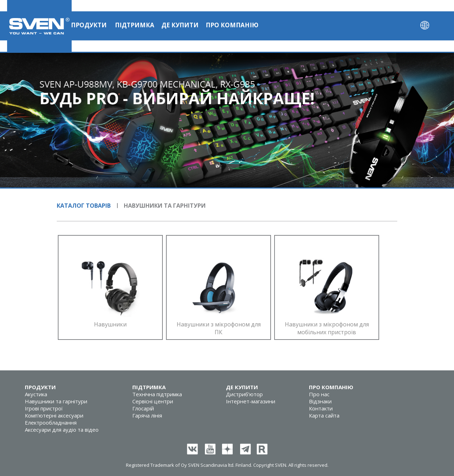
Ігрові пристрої (44, 408)
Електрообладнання (51, 422)
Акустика (36, 394)
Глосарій (143, 408)
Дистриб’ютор (244, 394)
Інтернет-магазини (251, 401)
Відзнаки (320, 401)
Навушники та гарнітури (56, 401)
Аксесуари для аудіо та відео (62, 430)
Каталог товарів (84, 206)
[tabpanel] (227, 120)
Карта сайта (324, 415)
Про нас (319, 394)
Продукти (89, 25)
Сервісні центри (153, 401)
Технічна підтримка (157, 394)
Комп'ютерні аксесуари (54, 415)
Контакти (321, 408)
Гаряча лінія (147, 415)
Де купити (180, 25)
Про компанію (232, 25)
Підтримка (135, 25)
